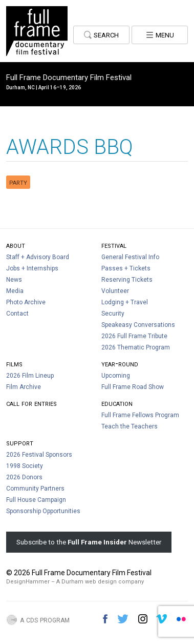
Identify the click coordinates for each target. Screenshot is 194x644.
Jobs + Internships (32, 268)
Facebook (105, 619)
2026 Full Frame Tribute (134, 336)
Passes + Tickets (126, 268)
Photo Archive (26, 302)
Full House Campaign (36, 500)
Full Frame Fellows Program (140, 415)
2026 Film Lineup (30, 376)
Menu (160, 34)
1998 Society (25, 466)
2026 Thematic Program (136, 347)
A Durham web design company (100, 582)
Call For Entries (31, 403)
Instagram (143, 619)
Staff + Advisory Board (38, 257)
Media (15, 291)
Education (117, 403)
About (16, 245)
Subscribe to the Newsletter (89, 542)
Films (14, 364)
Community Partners (35, 489)
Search (102, 34)
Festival (114, 245)
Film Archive (24, 387)
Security (113, 314)
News (14, 280)
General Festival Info (130, 257)
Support (20, 443)
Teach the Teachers (130, 426)
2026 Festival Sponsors (39, 455)
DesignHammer (28, 582)
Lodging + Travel (125, 302)
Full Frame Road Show (133, 387)
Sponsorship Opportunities (43, 511)
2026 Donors (24, 477)
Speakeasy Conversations (138, 325)
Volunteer (115, 291)
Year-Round (120, 364)
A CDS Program (45, 619)
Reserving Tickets (127, 280)
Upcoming (116, 376)
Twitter (123, 619)
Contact (17, 314)
